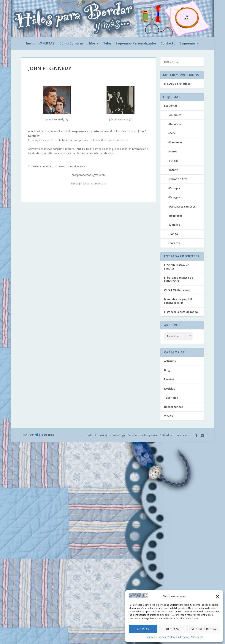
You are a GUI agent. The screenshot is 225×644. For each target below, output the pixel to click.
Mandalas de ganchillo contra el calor (179, 301)
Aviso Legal (197, 637)
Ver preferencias (204, 629)
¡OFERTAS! (47, 44)
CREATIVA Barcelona (177, 290)
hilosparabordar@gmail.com (89, 175)
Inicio (30, 44)
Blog (167, 370)
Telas (107, 44)
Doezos (49, 435)
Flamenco (176, 142)
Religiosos (176, 216)
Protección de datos (178, 637)
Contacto (168, 44)
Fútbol (173, 161)
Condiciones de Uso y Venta (142, 435)
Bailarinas (176, 124)
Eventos (169, 379)
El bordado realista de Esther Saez (179, 279)
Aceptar (143, 629)
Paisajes (175, 188)
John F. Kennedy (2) (121, 119)
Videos (168, 416)
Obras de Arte (178, 179)
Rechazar (173, 629)
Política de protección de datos (175, 435)
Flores (173, 151)
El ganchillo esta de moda (181, 312)
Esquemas (188, 44)
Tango (174, 234)
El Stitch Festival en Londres (177, 267)
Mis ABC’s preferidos (177, 84)
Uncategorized (174, 407)
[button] (218, 596)
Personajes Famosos (182, 207)
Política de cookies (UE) (99, 435)
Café (172, 133)
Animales (175, 115)
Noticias (169, 389)
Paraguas (175, 197)
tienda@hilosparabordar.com (111, 140)
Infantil (174, 170)
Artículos (170, 361)
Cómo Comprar (71, 44)
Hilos (91, 44)
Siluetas (175, 225)
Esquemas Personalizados (136, 44)
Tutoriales (171, 398)
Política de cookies (156, 637)
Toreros (174, 243)
